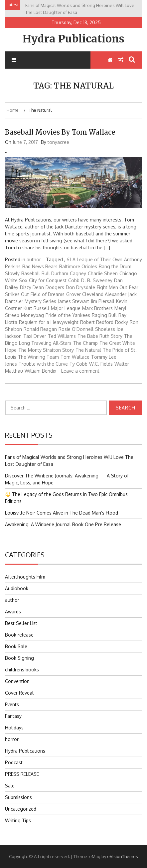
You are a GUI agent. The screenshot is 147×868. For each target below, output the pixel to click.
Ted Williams (62, 336)
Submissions (18, 797)
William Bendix (40, 371)
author (34, 259)
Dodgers (55, 287)
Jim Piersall (103, 301)
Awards (13, 612)
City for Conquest (48, 280)
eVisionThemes (123, 856)
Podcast (14, 762)
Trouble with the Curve (43, 364)
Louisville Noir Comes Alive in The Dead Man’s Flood (62, 513)
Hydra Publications (73, 39)
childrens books (22, 670)
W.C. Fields (101, 364)
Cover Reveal (19, 693)
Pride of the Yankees (68, 315)
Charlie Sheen (103, 273)
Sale (10, 786)
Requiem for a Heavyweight (49, 322)
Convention (17, 681)
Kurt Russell (36, 308)
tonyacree (58, 142)
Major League (66, 308)
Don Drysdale (80, 287)
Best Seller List (21, 623)
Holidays (14, 728)
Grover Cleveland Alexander (96, 294)
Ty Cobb (78, 364)
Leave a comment (80, 371)
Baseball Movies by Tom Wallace (60, 132)
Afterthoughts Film (25, 577)
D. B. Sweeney (97, 280)
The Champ (85, 343)
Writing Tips (18, 820)
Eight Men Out (112, 287)
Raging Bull (104, 315)
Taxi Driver (35, 336)
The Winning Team (38, 357)
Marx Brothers (97, 308)
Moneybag (32, 315)
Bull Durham (55, 273)
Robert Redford (97, 322)
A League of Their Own (97, 259)
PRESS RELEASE (22, 774)
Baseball (31, 273)
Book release (19, 635)
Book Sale (16, 646)
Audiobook (17, 588)
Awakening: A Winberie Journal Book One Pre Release (63, 524)
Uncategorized (21, 809)
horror (12, 739)
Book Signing (19, 658)
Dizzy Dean (32, 287)
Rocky (122, 322)
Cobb (74, 280)
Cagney (78, 273)
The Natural (88, 350)
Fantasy (13, 716)
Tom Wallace (75, 357)
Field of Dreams (48, 294)
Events (12, 704)
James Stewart (73, 301)
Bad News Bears (40, 266)
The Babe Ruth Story (100, 336)
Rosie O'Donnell (76, 329)
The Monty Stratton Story (46, 350)
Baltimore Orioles (78, 266)
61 (69, 259)
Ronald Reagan (40, 329)
